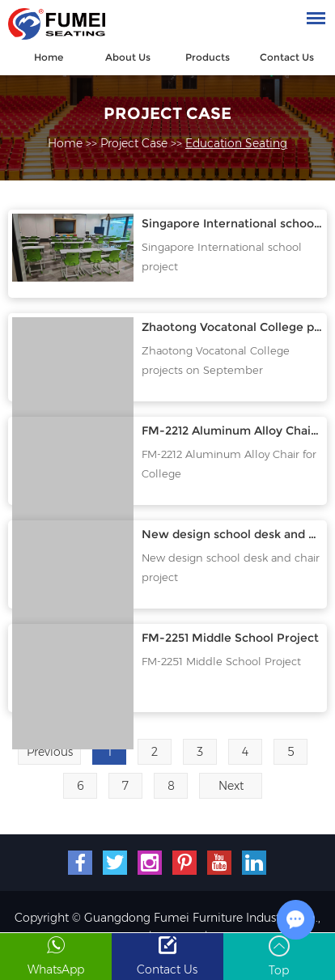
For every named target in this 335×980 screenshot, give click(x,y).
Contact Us (287, 57)
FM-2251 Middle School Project (230, 638)
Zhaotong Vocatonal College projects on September (216, 360)
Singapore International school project (232, 223)
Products (208, 57)
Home (49, 57)
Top (279, 971)
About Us (128, 57)
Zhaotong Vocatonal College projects (232, 327)
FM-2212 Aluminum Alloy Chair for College (232, 431)
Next (231, 786)
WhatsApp (56, 970)
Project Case (167, 113)
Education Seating (236, 143)
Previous (50, 752)
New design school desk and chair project (232, 534)
